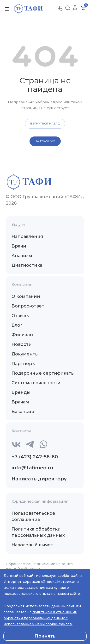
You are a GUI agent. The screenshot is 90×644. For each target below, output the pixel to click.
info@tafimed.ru (32, 468)
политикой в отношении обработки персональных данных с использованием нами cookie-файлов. (40, 618)
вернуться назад (45, 124)
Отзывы (21, 316)
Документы (25, 354)
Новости (22, 344)
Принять (45, 636)
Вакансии (23, 412)
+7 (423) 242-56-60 (35, 457)
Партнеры (24, 364)
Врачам (20, 402)
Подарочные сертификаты (43, 373)
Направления (27, 236)
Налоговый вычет (32, 545)
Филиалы (22, 335)
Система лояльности (36, 383)
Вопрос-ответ (28, 306)
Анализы (22, 256)
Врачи (19, 246)
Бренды (21, 392)
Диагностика (27, 265)
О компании (26, 296)
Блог (17, 325)
